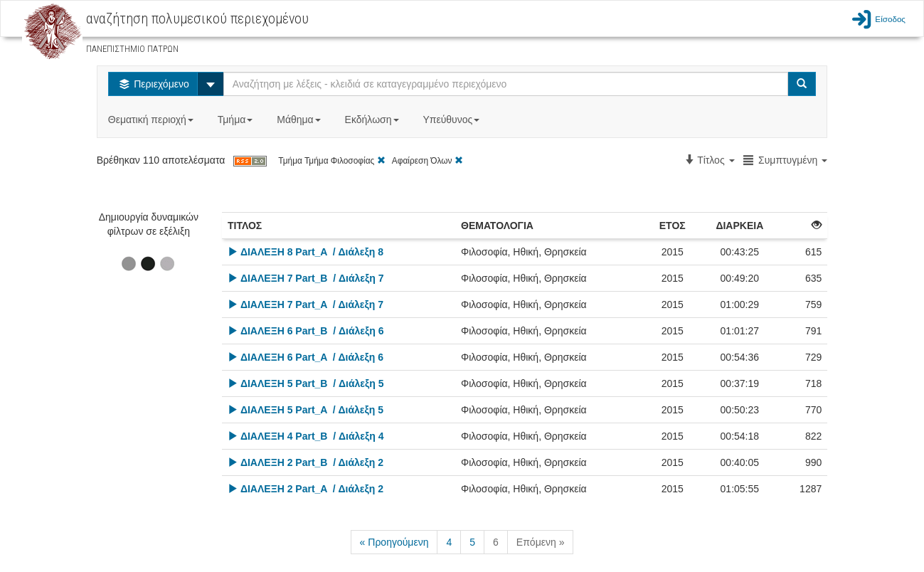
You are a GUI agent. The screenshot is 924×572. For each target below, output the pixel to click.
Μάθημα (300, 120)
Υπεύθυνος (452, 120)
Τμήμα (237, 120)
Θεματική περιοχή (152, 120)
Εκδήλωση (373, 120)
